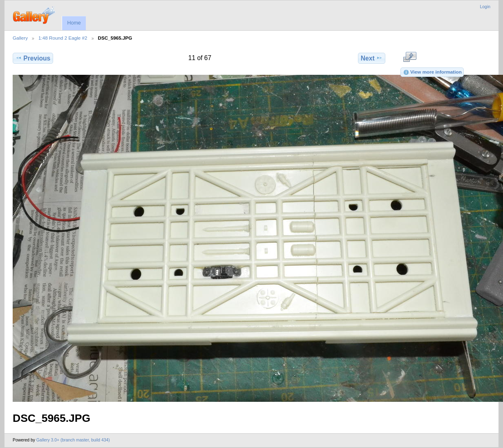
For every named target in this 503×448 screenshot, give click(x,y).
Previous (33, 58)
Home (74, 23)
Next (372, 58)
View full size (410, 57)
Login (485, 7)
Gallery (20, 38)
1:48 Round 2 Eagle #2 (63, 38)
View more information (432, 72)
